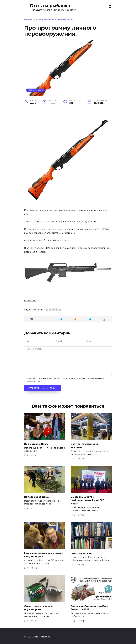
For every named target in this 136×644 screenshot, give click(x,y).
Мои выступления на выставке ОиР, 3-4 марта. (44, 554)
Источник (30, 301)
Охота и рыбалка (50, 6)
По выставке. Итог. (36, 444)
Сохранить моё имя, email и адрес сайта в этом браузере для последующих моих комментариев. (66, 380)
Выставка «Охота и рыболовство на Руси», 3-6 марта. (87, 500)
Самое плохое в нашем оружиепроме (39, 607)
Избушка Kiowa (36, 90)
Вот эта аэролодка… (37, 497)
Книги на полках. (81, 552)
